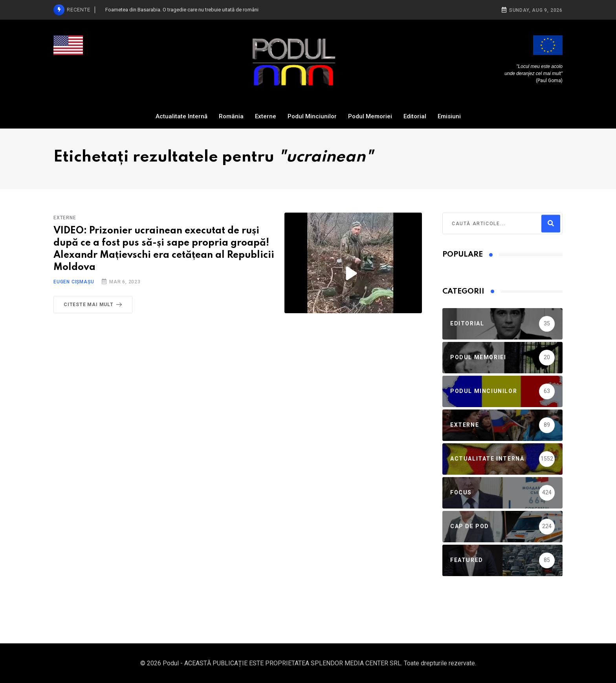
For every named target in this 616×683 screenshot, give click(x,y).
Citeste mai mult (94, 305)
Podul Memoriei (370, 116)
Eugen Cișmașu (74, 282)
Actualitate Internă (181, 116)
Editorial (415, 116)
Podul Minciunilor (312, 116)
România (231, 116)
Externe (266, 116)
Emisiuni (449, 116)
